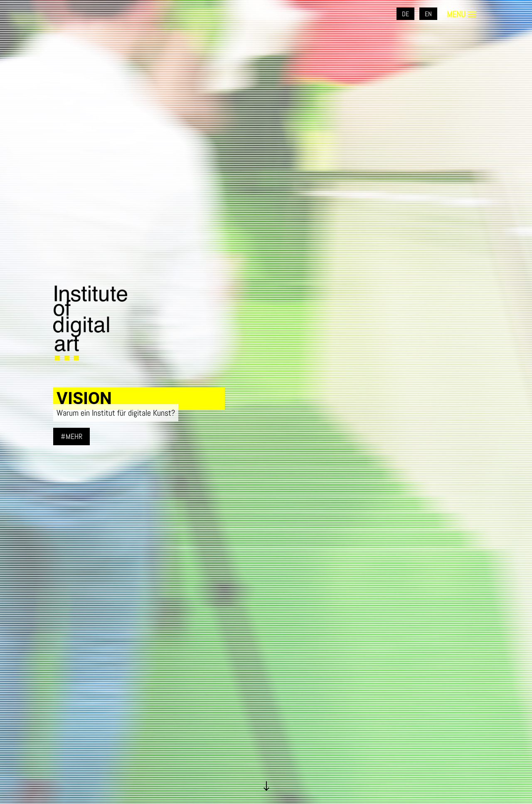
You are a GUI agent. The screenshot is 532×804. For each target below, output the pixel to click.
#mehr (71, 436)
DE (405, 14)
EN (428, 14)
